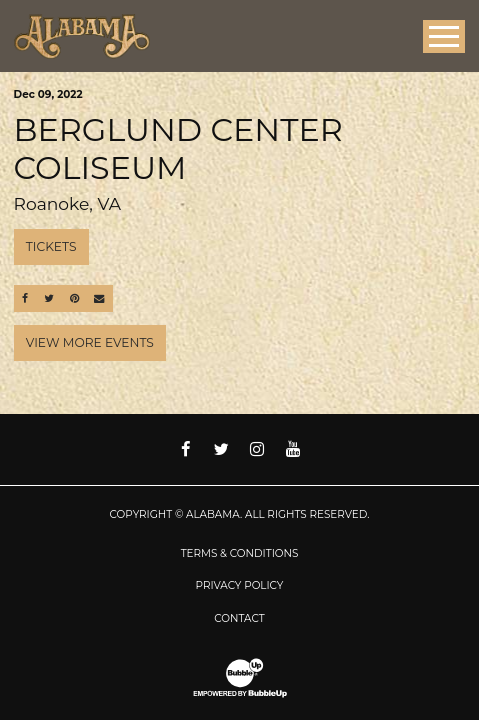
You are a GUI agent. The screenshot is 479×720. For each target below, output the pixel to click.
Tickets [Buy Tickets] (51, 246)
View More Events (90, 342)
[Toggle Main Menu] (444, 36)
